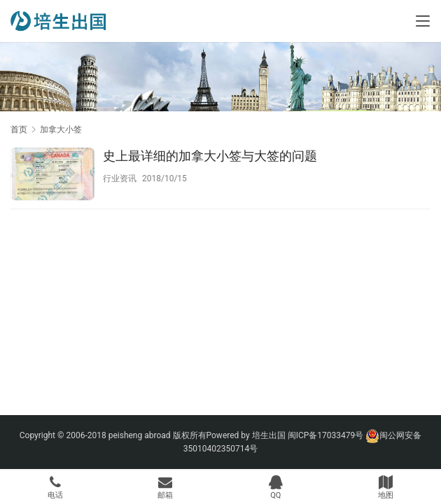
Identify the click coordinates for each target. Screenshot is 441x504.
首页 (19, 129)
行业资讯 (120, 178)
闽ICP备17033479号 (326, 435)
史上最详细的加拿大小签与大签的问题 (210, 156)
